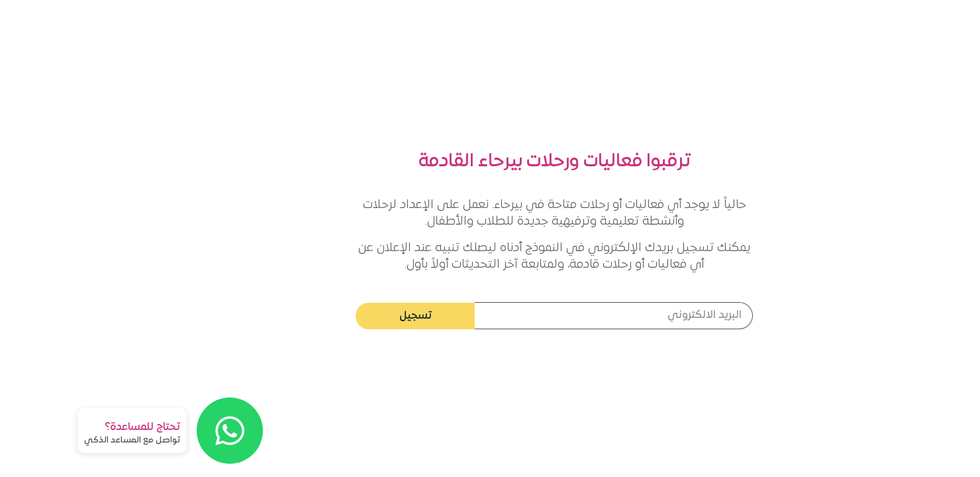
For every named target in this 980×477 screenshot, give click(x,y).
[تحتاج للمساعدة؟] (166, 431)
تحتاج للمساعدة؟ (78, 427)
